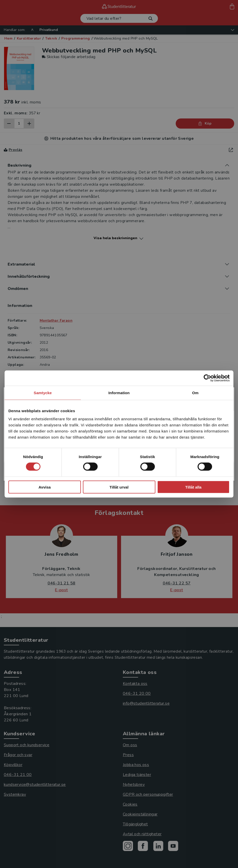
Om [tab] (195, 393)
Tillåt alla (194, 487)
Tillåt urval (119, 487)
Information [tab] (119, 393)
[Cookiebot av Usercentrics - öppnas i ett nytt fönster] (207, 378)
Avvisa (45, 487)
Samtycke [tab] (43, 393)
